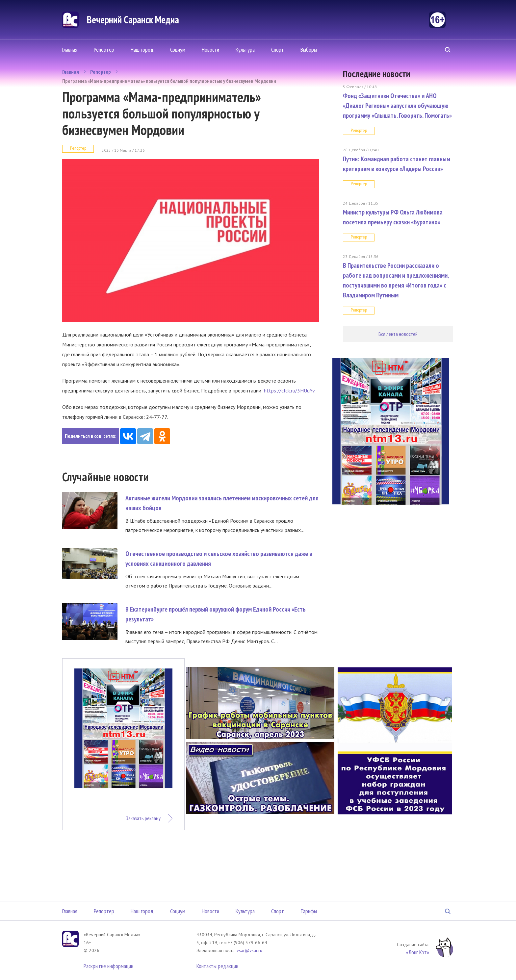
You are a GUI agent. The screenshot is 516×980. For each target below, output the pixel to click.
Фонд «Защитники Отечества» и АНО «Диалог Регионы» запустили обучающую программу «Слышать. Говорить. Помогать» (397, 106)
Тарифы (309, 911)
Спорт (278, 50)
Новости (210, 50)
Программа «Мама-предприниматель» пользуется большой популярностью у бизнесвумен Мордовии (169, 81)
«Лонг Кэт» (418, 952)
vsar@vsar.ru (249, 950)
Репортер (104, 50)
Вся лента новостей (398, 334)
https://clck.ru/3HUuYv (289, 390)
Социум (178, 50)
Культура (245, 50)
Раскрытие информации (108, 966)
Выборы (309, 50)
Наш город (142, 50)
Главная (70, 50)
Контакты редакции (217, 966)
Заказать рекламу (143, 818)
